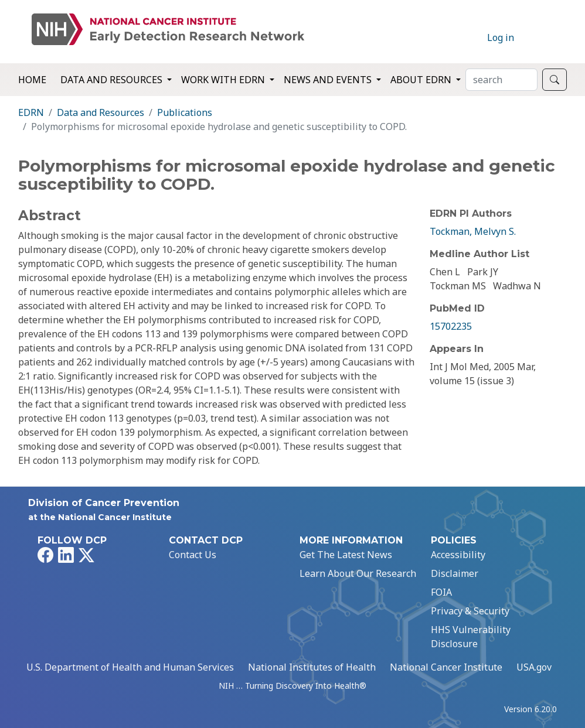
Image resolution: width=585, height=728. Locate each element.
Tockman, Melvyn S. (473, 231)
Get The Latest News (346, 555)
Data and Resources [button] (113, 80)
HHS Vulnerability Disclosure (471, 637)
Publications (185, 112)
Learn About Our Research (358, 573)
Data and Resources (101, 112)
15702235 (451, 326)
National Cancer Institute (446, 667)
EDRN (31, 112)
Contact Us (193, 555)
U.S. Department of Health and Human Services (130, 667)
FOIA (441, 592)
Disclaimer (455, 573)
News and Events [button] (329, 80)
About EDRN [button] (422, 80)
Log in (501, 37)
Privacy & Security (470, 611)
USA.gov (534, 667)
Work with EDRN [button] (224, 80)
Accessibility (458, 555)
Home (32, 80)
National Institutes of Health (312, 667)
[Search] (501, 80)
